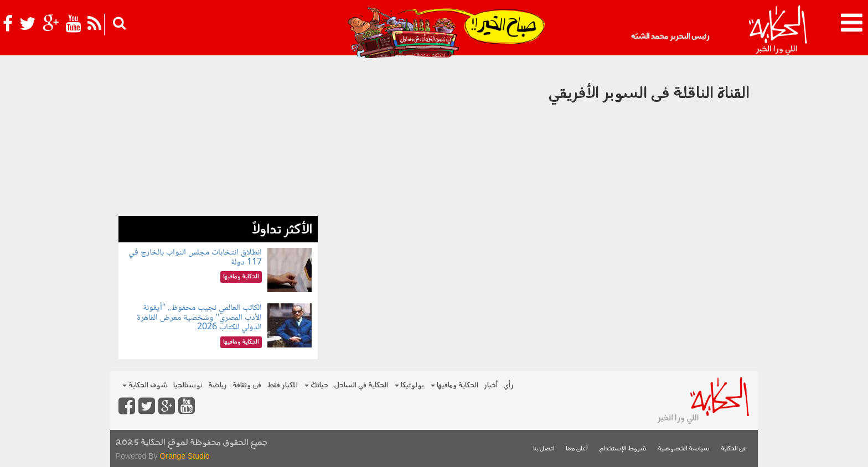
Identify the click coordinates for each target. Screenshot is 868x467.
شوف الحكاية (145, 385)
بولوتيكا (409, 385)
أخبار (491, 385)
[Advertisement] (218, 138)
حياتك (316, 385)
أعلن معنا (577, 449)
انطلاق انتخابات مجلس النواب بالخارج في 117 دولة (195, 258)
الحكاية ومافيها (454, 385)
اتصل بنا (544, 449)
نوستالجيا (188, 385)
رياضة (218, 385)
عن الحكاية (734, 449)
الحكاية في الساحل (361, 385)
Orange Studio (184, 456)
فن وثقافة (247, 385)
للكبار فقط (282, 385)
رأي (508, 385)
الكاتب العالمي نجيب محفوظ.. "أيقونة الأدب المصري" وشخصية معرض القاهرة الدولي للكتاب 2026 (200, 318)
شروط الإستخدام (623, 449)
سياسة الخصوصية (684, 449)
